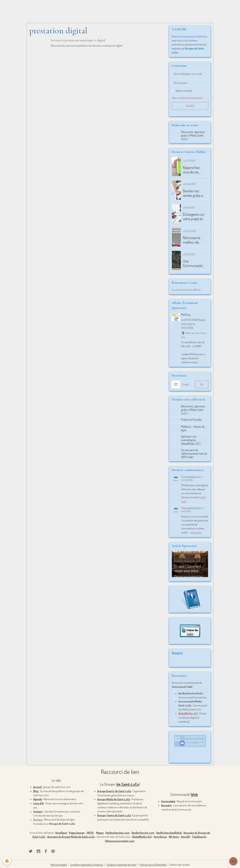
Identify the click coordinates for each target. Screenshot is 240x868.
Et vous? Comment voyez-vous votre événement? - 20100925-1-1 (188, 568)
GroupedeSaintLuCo (192, 477)
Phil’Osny (186, 315)
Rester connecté (184, 91)
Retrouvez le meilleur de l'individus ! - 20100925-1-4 (193, 240)
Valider (190, 106)
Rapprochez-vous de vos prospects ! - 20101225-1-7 (192, 170)
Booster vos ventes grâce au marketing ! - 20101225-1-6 (194, 193)
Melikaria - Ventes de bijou (193, 428)
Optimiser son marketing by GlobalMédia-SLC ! (191, 440)
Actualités (187, 557)
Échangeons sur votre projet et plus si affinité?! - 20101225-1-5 (194, 217)
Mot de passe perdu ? (195, 98)
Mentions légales (58, 863)
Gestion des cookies (180, 863)
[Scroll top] (233, 861)
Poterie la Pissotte (192, 420)
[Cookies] (7, 861)
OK (202, 384)
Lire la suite (196, 532)
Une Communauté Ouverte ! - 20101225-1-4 (193, 263)
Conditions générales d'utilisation (87, 863)
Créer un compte (179, 98)
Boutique (38, 819)
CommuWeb (168, 801)
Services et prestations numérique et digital (78, 40)
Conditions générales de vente (122, 863)
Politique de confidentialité (153, 863)
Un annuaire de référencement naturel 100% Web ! (194, 453)
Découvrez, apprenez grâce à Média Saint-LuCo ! (193, 135)
